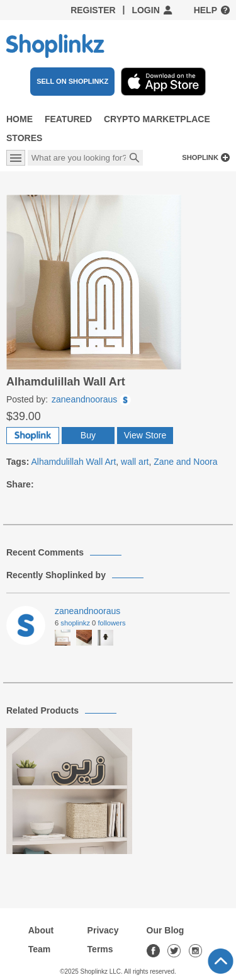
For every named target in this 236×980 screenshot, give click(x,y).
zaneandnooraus (91, 399)
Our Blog (166, 930)
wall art (135, 462)
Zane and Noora (185, 462)
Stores (24, 138)
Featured (68, 119)
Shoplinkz (75, 623)
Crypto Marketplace (157, 119)
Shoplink (200, 157)
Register (93, 10)
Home (20, 119)
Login (145, 10)
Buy (88, 435)
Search (135, 159)
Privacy (103, 930)
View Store (145, 435)
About (41, 930)
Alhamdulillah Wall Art (73, 462)
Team (40, 949)
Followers (111, 623)
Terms (100, 949)
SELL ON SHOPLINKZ (72, 81)
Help (205, 10)
